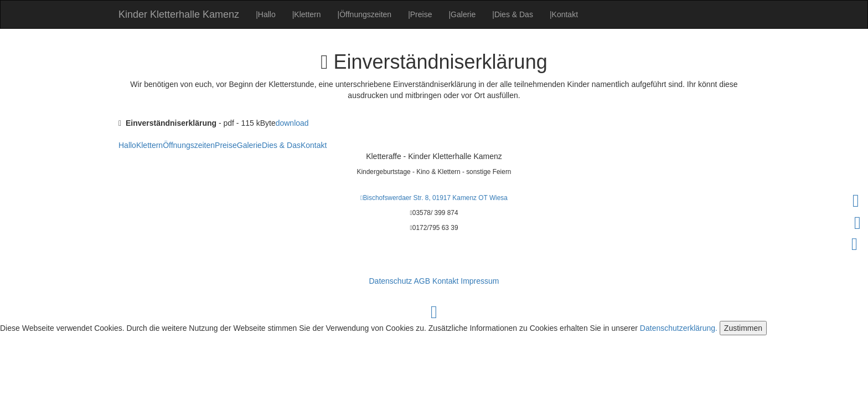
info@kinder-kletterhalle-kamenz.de (434, 254)
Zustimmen (743, 328)
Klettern (307, 14)
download (292, 123)
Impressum (480, 281)
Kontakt (564, 14)
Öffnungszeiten (365, 14)
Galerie (462, 14)
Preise (420, 14)
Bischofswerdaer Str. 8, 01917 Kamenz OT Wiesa (434, 198)
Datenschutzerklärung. (679, 328)
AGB (422, 281)
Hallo (266, 14)
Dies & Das (513, 14)
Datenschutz (390, 281)
